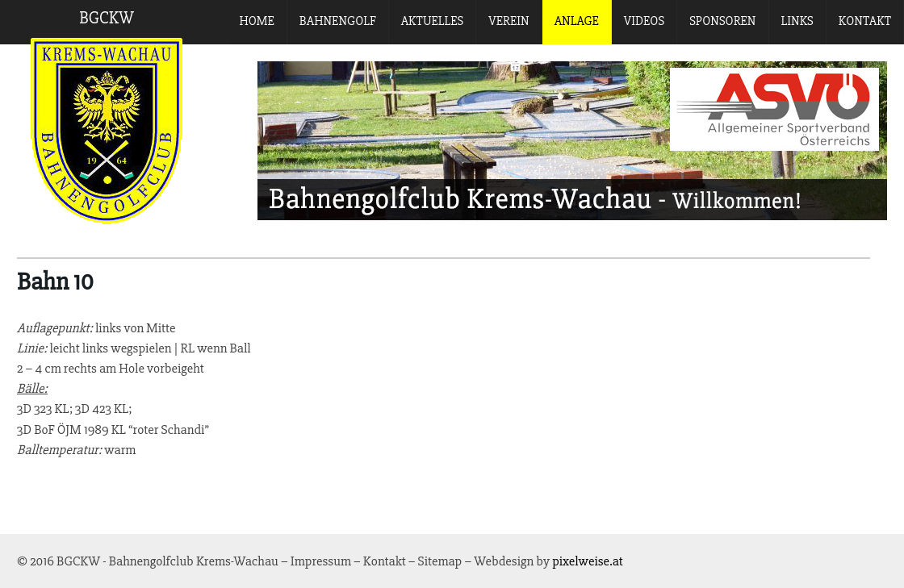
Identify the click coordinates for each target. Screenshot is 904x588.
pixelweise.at (588, 561)
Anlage (577, 21)
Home (257, 21)
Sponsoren (722, 21)
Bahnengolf (338, 21)
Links (797, 21)
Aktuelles (433, 21)
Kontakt (865, 21)
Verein (508, 21)
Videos (644, 21)
